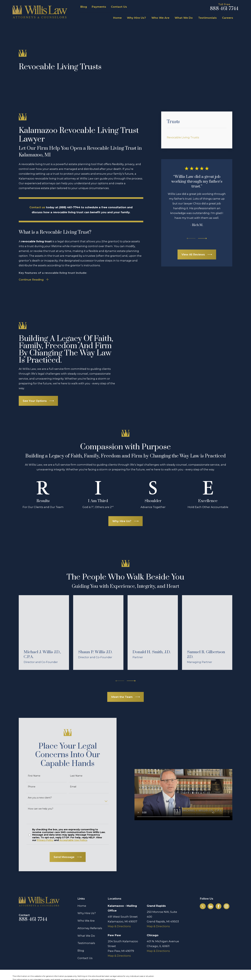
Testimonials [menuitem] (207, 18)
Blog (84, 7)
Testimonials (86, 931)
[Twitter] (203, 894)
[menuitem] (197, 137)
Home (82, 893)
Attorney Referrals (90, 916)
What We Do (86, 923)
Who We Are (86, 909)
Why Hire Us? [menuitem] (136, 18)
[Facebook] (219, 894)
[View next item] (202, 238)
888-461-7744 (224, 9)
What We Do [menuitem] (184, 18)
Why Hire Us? (87, 901)
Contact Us (119, 7)
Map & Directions (119, 914)
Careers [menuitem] (228, 18)
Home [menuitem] (117, 18)
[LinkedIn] (211, 894)
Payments (99, 7)
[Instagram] (226, 894)
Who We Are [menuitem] (160, 18)
